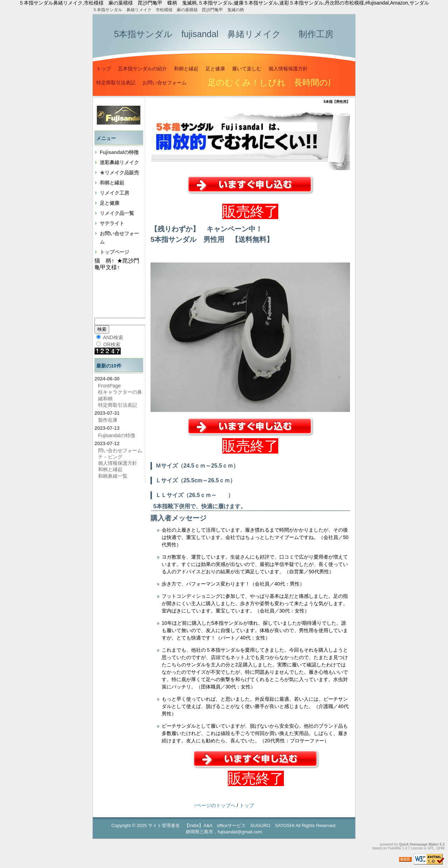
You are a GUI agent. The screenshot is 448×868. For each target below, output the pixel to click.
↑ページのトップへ (215, 805)
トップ (104, 69)
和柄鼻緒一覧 (113, 476)
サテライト (112, 223)
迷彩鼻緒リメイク (119, 162)
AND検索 (110, 337)
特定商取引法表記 (116, 83)
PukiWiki (394, 848)
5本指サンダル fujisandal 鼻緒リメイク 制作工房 (224, 34)
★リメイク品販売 (119, 173)
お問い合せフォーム (164, 83)
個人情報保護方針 (288, 69)
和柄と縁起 (186, 69)
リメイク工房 (114, 193)
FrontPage (109, 386)
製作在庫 (108, 420)
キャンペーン (227, 229)
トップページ (114, 252)
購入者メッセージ (178, 518)
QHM (440, 848)
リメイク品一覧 (117, 213)
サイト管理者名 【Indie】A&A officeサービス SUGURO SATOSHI (221, 825)
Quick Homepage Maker (419, 844)
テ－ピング (110, 457)
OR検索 (108, 344)
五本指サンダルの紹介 (142, 69)
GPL (431, 848)
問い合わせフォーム (120, 450)
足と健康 (215, 69)
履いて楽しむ (247, 69)
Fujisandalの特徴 (119, 152)
